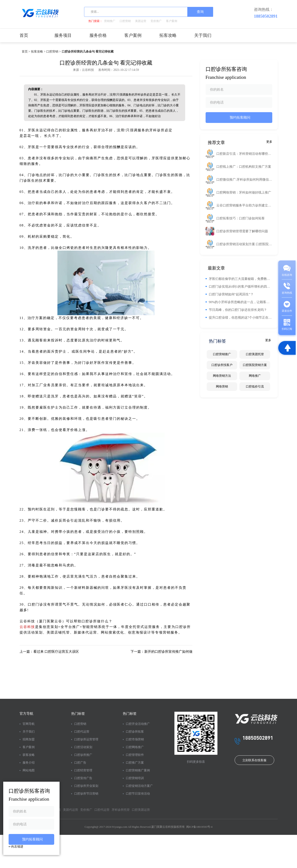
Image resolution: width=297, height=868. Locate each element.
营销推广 (110, 21)
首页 (24, 35)
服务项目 (63, 35)
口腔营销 (125, 21)
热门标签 (78, 714)
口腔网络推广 (135, 747)
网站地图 (29, 770)
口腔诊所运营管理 (86, 739)
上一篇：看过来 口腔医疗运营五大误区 (49, 652)
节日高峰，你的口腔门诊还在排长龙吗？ (238, 310)
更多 (269, 142)
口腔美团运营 (141, 810)
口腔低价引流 (255, 387)
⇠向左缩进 (16, 846)
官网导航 (29, 724)
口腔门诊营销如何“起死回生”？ (231, 294)
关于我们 (203, 35)
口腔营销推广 (222, 354)
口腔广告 (80, 763)
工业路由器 (183, 130)
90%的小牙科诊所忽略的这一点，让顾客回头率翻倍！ (241, 302)
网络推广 (255, 376)
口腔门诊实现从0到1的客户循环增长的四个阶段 (241, 287)
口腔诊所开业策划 (86, 786)
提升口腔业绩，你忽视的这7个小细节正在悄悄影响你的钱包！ (241, 318)
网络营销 (222, 387)
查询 (200, 12)
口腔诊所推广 (83, 755)
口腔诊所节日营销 (86, 794)
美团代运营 (71, 810)
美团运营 (141, 21)
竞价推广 (156, 21)
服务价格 (98, 35)
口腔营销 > (53, 52)
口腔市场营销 (135, 739)
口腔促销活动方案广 (139, 786)
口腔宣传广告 (83, 778)
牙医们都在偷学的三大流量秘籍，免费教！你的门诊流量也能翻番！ (241, 279)
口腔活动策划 (83, 747)
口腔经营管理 (83, 770)
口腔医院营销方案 (255, 365)
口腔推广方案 (135, 763)
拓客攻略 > (38, 52)
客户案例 (172, 21)
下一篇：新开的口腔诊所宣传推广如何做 (162, 652)
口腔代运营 (82, 732)
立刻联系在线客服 (254, 760)
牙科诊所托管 (121, 810)
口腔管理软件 (135, 755)
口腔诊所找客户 (222, 365)
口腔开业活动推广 (138, 724)
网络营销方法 (222, 376)
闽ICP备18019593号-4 (199, 827)
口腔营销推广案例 (138, 770)
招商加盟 (29, 739)
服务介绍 (29, 763)
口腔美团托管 (255, 354)
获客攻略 (29, 755)
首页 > (26, 52)
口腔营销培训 (135, 778)
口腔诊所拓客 (135, 732)
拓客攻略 (168, 35)
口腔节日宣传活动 (138, 794)
